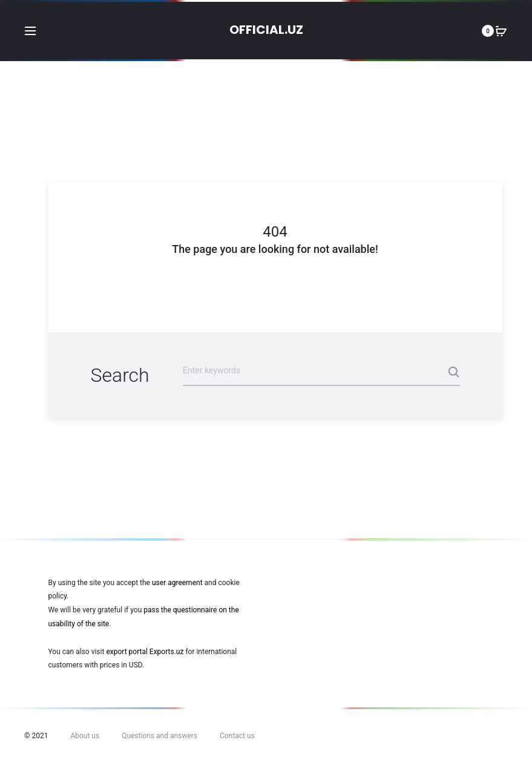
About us (85, 736)
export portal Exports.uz (145, 652)
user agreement (177, 583)
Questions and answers (159, 736)
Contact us (237, 736)
